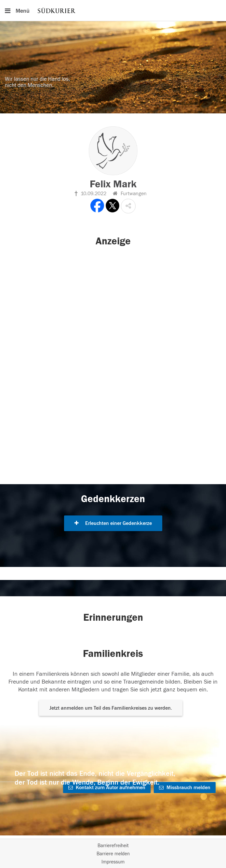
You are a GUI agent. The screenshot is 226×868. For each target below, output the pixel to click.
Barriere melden (113, 854)
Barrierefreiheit (113, 846)
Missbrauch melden (185, 788)
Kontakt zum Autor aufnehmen (107, 788)
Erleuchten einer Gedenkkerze (113, 523)
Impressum (113, 862)
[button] (128, 206)
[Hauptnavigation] (113, 10)
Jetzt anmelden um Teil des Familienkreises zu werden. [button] (111, 708)
